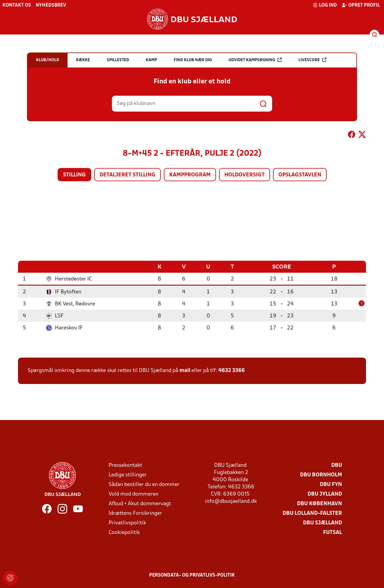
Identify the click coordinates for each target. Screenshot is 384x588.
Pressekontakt (125, 465)
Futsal (333, 532)
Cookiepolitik (124, 532)
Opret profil (361, 5)
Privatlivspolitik (127, 523)
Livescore (312, 60)
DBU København (319, 504)
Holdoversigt (244, 175)
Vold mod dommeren (133, 494)
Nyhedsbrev (51, 5)
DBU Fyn (331, 484)
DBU (337, 465)
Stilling (74, 175)
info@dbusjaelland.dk (231, 501)
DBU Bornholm (321, 475)
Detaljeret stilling (127, 175)
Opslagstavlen (300, 175)
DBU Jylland (325, 494)
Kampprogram (190, 175)
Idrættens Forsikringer (135, 513)
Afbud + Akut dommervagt (140, 504)
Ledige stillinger (128, 475)
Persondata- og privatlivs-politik (192, 575)
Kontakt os (17, 5)
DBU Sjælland (322, 523)
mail (185, 370)
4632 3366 (232, 370)
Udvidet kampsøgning (255, 60)
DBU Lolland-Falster (312, 513)
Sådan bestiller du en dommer (144, 484)
